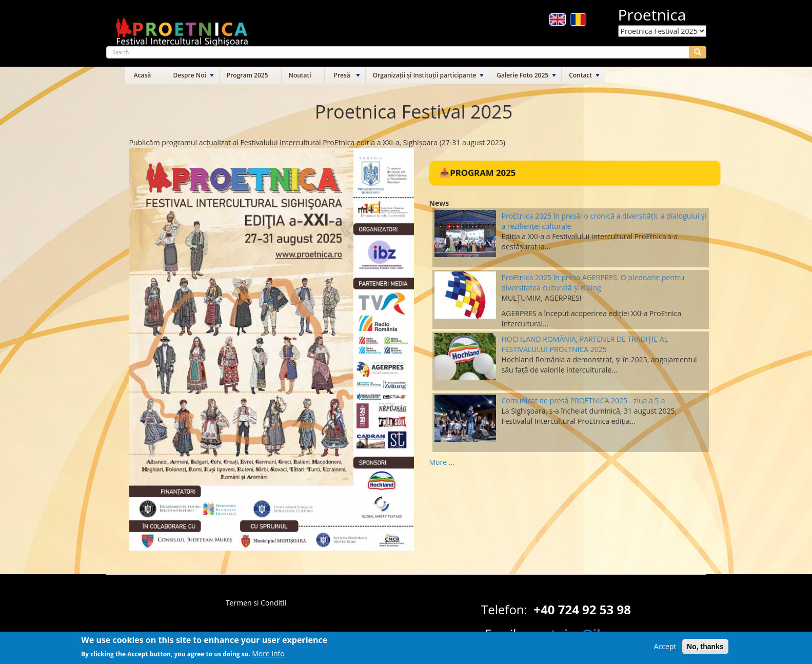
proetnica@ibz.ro (575, 633)
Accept (665, 648)
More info (268, 656)
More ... (442, 462)
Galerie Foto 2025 (522, 75)
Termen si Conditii (256, 603)
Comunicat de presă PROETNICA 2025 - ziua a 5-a (583, 401)
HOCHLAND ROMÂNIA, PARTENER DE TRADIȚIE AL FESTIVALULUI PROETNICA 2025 (585, 344)
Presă (342, 75)
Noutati (300, 75)
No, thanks (705, 649)
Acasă (143, 75)
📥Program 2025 (477, 173)
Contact (580, 75)
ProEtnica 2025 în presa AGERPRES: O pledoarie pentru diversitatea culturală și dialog (593, 282)
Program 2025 (247, 75)
